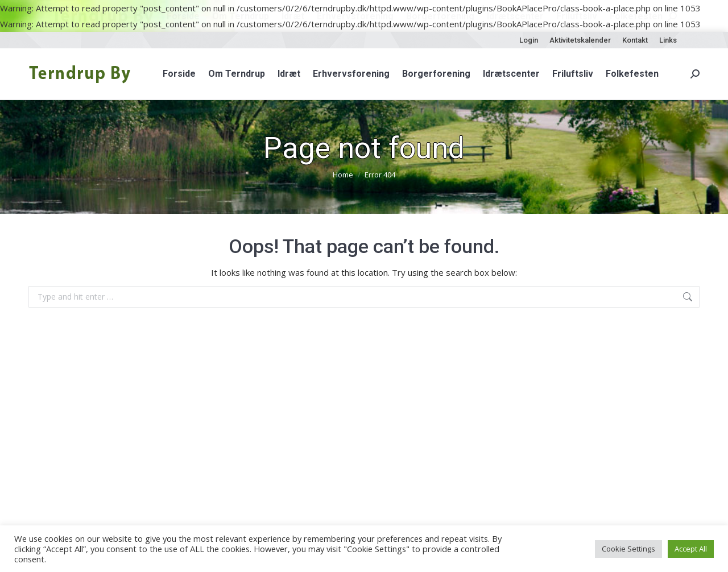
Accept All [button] (691, 549)
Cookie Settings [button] (628, 549)
